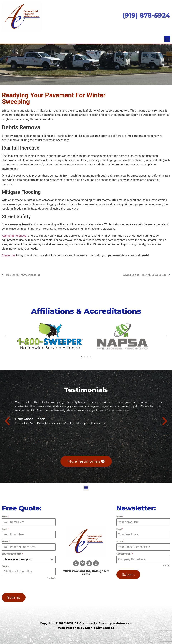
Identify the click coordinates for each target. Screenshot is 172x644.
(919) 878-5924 (146, 15)
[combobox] (29, 559)
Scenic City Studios (100, 628)
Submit (14, 597)
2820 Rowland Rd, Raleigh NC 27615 (86, 573)
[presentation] (25, 586)
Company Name (125, 554)
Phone (6, 541)
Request (6, 566)
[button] (167, 39)
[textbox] (25, 559)
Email (5, 529)
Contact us (9, 255)
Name (5, 517)
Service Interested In (12, 554)
